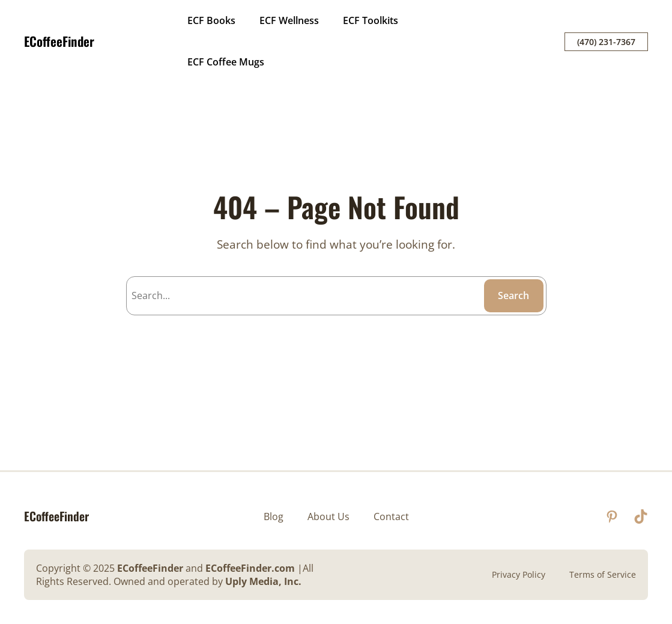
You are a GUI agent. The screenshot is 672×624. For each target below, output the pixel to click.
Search (513, 295)
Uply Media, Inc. (263, 581)
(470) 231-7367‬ (606, 42)
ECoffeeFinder (59, 41)
